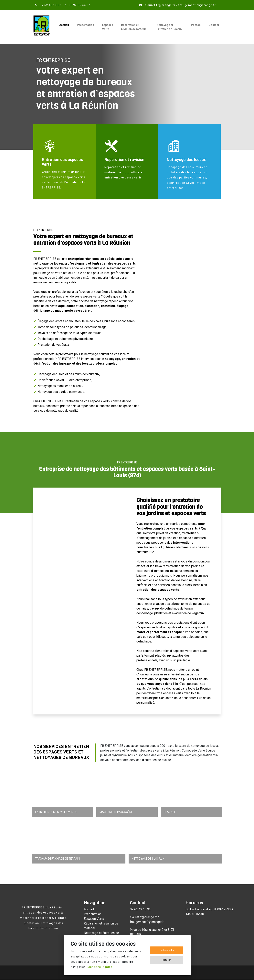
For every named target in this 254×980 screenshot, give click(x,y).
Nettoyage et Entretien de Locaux (169, 27)
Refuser (167, 960)
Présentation (85, 25)
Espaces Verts (108, 27)
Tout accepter (167, 950)
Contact (214, 25)
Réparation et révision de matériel (134, 27)
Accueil (64, 25)
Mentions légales (100, 967)
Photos (196, 25)
